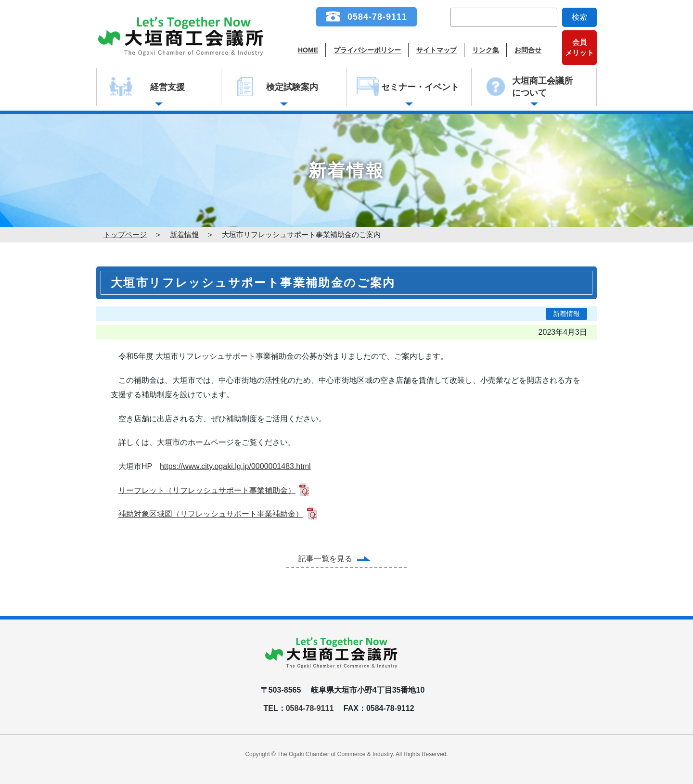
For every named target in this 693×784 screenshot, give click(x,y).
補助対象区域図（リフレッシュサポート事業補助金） (211, 514)
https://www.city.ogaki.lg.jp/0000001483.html (235, 466)
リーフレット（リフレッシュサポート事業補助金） (207, 490)
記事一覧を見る (325, 559)
